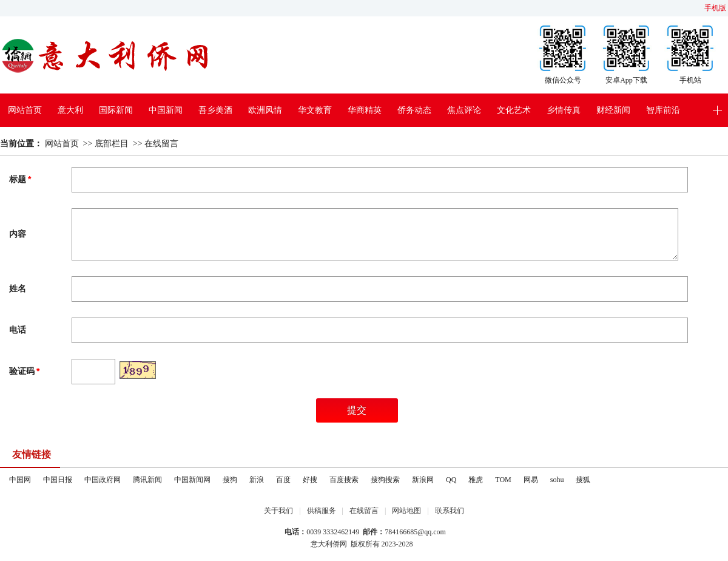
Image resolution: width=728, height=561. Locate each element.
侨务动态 (414, 110)
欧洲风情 (265, 110)
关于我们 (278, 511)
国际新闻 (116, 110)
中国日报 (58, 480)
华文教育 (315, 110)
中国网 (20, 480)
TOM (503, 480)
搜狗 (230, 480)
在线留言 (161, 144)
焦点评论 (464, 110)
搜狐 (583, 480)
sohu (557, 480)
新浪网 (423, 480)
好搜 (310, 480)
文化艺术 (514, 110)
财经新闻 (613, 110)
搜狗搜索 (385, 480)
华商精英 (365, 110)
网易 (531, 480)
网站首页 (25, 110)
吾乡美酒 (215, 110)
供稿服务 (322, 511)
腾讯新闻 (147, 480)
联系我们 (450, 511)
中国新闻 (166, 110)
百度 (283, 480)
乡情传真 (564, 110)
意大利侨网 (329, 544)
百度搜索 (344, 480)
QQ (451, 480)
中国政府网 (103, 480)
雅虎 (476, 480)
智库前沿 (663, 110)
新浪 (257, 480)
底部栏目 (112, 144)
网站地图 (406, 511)
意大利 (70, 110)
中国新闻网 (192, 480)
